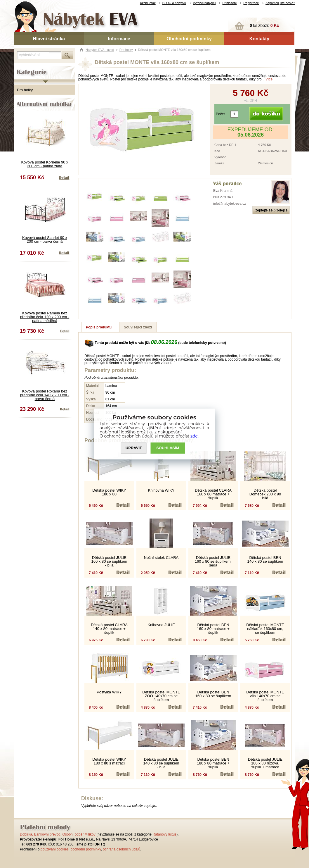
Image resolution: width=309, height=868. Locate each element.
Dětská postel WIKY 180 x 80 (109, 492)
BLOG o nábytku (174, 3)
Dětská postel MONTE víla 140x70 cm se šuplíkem (265, 696)
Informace (119, 39)
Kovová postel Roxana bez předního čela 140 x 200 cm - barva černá (45, 395)
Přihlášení (229, 3)
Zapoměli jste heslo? (280, 3)
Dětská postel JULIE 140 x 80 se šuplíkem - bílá (161, 763)
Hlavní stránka (49, 39)
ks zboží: (264, 25)
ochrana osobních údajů (121, 849)
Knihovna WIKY (161, 490)
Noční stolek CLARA (161, 558)
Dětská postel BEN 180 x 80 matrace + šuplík (213, 763)
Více (269, 79)
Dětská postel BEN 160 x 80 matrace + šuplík (213, 629)
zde (194, 436)
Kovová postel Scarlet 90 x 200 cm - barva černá (45, 240)
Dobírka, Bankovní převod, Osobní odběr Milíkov (58, 834)
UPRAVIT (134, 448)
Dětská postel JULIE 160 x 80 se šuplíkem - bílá (109, 561)
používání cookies (55, 849)
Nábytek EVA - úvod (100, 50)
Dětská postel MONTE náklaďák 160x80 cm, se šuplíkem (265, 629)
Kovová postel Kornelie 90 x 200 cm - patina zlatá (45, 164)
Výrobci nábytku (204, 3)
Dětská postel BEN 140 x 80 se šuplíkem (265, 559)
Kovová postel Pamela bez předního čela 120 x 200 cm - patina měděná (45, 317)
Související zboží (138, 327)
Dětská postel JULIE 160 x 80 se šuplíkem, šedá (213, 561)
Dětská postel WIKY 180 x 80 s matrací (109, 761)
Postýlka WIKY (109, 692)
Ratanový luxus (164, 834)
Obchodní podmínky (189, 39)
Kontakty (259, 39)
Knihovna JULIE (161, 625)
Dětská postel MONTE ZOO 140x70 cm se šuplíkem (161, 696)
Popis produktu (99, 327)
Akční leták (148, 3)
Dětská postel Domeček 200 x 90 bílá (265, 494)
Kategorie (22, 68)
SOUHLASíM (168, 448)
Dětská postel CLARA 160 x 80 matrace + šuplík (213, 494)
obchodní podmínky (86, 849)
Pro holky (25, 90)
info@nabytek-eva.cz (230, 204)
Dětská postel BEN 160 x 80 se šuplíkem (213, 694)
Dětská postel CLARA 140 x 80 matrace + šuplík (109, 629)
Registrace (251, 3)
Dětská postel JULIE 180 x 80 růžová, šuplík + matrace (265, 763)
